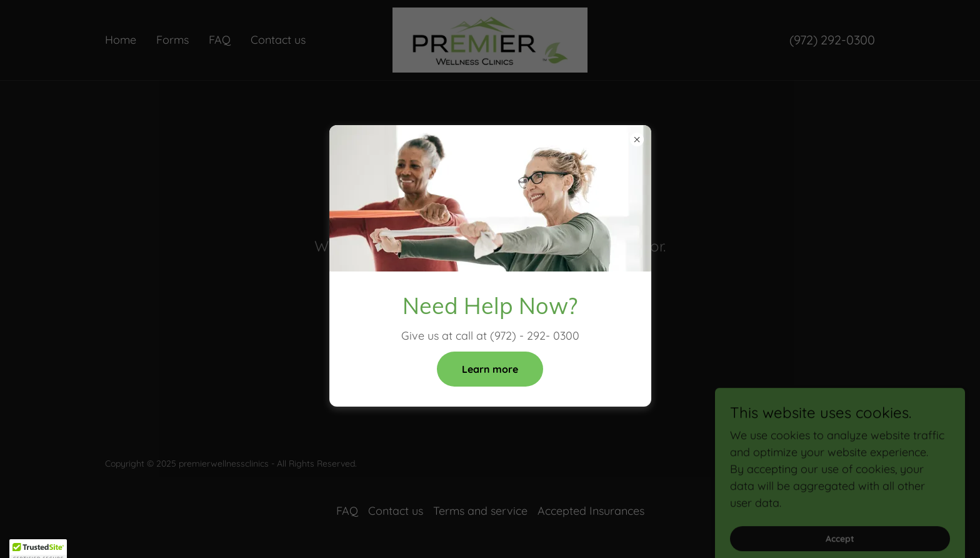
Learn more (490, 369)
